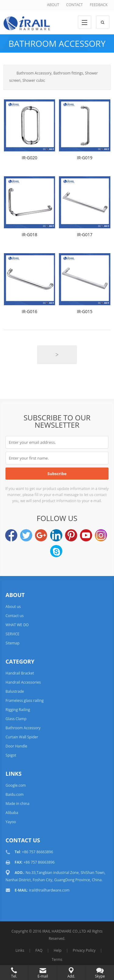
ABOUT (53, 5)
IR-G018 (29, 235)
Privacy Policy (84, 950)
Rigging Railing (18, 710)
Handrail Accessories (23, 682)
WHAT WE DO (17, 625)
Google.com (16, 785)
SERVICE (12, 634)
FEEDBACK (98, 5)
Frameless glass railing (24, 700)
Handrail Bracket (20, 673)
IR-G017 (85, 235)
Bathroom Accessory (57, 43)
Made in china (17, 804)
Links (20, 950)
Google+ (41, 535)
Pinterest (71, 535)
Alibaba (12, 813)
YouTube (86, 535)
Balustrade (15, 691)
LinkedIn (56, 535)
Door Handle (16, 746)
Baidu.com (14, 794)
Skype (56, 551)
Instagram (101, 535)
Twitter (26, 535)
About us (13, 607)
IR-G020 (29, 158)
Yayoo (11, 822)
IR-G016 (29, 311)
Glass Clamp (16, 719)
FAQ (39, 950)
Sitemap (12, 643)
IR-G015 (85, 311)
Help (58, 950)
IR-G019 (85, 158)
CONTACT (74, 5)
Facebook (11, 535)
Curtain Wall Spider (22, 737)
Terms (57, 959)
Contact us (14, 616)
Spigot (11, 755)
